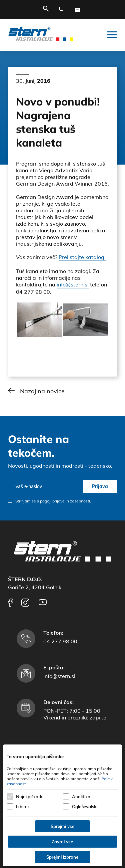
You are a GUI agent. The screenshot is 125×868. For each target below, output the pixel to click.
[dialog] (62, 805)
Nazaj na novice (42, 391)
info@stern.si (73, 284)
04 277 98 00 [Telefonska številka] (60, 641)
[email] (45, 486)
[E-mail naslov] (79, 10)
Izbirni (22, 807)
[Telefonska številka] (62, 10)
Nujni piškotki (30, 797)
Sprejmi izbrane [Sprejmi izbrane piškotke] (62, 857)
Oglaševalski (85, 807)
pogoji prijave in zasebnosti (65, 501)
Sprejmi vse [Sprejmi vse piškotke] (62, 826)
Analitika (81, 797)
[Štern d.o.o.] (41, 35)
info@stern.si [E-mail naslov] (59, 676)
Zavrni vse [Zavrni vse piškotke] (62, 842)
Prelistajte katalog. (82, 257)
